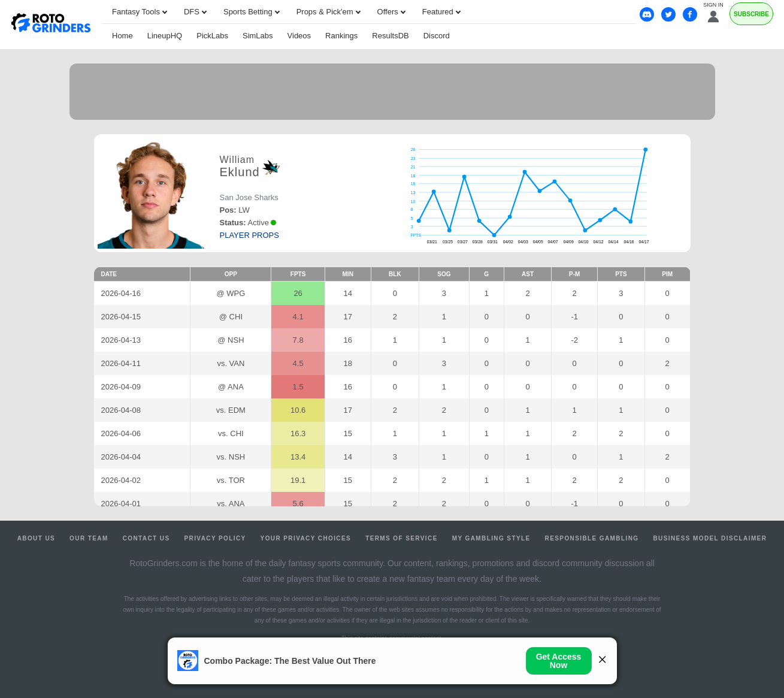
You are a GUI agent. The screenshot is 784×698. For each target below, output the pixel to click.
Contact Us (146, 538)
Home (122, 36)
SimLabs (258, 36)
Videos (299, 36)
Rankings (341, 36)
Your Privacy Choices (306, 538)
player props (249, 235)
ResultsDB (390, 36)
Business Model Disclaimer (710, 538)
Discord (437, 36)
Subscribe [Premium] (751, 14)
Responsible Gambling (592, 538)
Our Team (89, 538)
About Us (36, 538)
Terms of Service (402, 538)
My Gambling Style (491, 538)
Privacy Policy (215, 538)
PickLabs (212, 36)
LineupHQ (165, 36)
